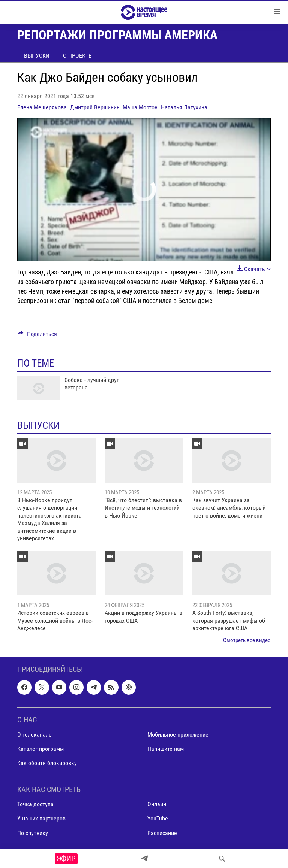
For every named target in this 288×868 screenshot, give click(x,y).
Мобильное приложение (178, 735)
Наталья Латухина (184, 107)
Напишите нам (166, 749)
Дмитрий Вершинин (95, 107)
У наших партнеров (41, 818)
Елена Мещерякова (42, 107)
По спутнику (33, 833)
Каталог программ (40, 749)
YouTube (158, 818)
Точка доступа (35, 804)
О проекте (77, 56)
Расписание (162, 833)
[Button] (37, 336)
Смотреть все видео (247, 640)
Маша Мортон (140, 107)
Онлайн (157, 804)
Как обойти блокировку (47, 763)
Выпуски (37, 56)
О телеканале (34, 735)
